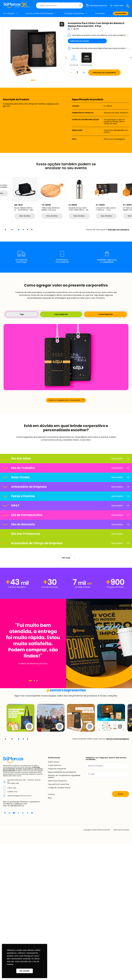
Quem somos (54, 898)
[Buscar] (80, 5)
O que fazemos (54, 902)
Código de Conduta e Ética (59, 924)
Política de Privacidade (121, 966)
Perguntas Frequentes (57, 905)
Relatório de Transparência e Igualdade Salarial (64, 913)
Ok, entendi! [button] (24, 971)
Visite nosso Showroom (58, 917)
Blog (50, 934)
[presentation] (104, 920)
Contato (51, 931)
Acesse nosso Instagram (118, 875)
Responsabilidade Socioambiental (62, 908)
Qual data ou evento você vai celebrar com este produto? (98, 35)
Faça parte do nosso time (59, 921)
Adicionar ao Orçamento (105, 73)
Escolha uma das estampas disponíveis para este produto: (98, 48)
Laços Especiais (61, 314)
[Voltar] (6, 875)
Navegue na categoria (118, 230)
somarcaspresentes (66, 827)
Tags (22, 314)
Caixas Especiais (106, 314)
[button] (33, 80)
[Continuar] (12, 875)
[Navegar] (30, 744)
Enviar (121, 930)
